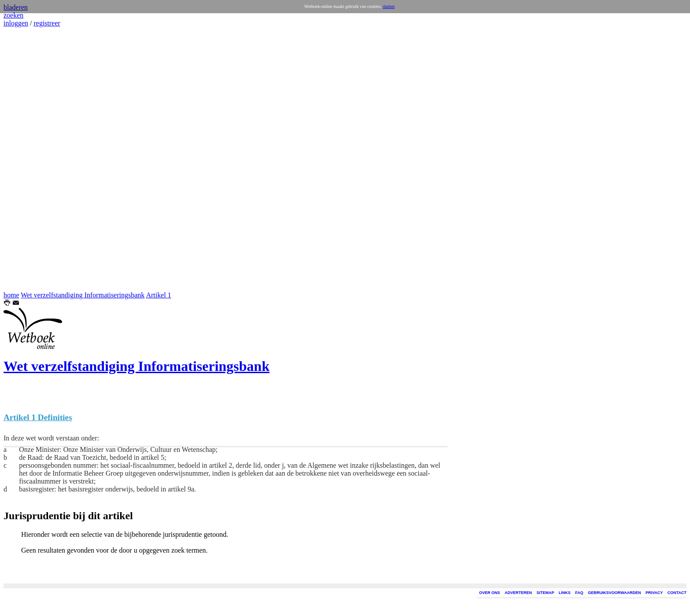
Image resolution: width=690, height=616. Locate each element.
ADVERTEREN (518, 593)
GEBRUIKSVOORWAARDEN (614, 593)
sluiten (389, 6)
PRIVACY (654, 593)
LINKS (565, 593)
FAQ (579, 593)
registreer (47, 23)
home (11, 295)
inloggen (16, 23)
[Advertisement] (30, 159)
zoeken (13, 15)
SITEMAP (545, 593)
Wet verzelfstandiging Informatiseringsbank (83, 295)
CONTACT (677, 593)
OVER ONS (490, 593)
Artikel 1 (159, 295)
